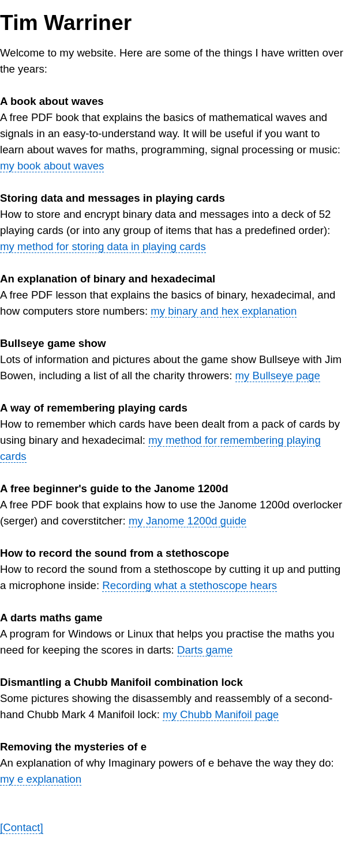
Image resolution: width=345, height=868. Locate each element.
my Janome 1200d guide (187, 521)
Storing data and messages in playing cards (112, 198)
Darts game (205, 650)
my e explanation (41, 779)
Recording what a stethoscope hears (190, 585)
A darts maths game (51, 618)
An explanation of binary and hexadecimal (108, 279)
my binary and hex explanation (224, 311)
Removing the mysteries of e (73, 747)
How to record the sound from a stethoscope (115, 553)
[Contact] (22, 827)
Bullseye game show (53, 343)
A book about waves (52, 101)
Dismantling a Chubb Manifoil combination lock (121, 682)
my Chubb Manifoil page (221, 714)
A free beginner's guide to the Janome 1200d (114, 488)
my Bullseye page (278, 375)
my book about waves (52, 166)
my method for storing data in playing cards (103, 246)
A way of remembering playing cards (94, 408)
